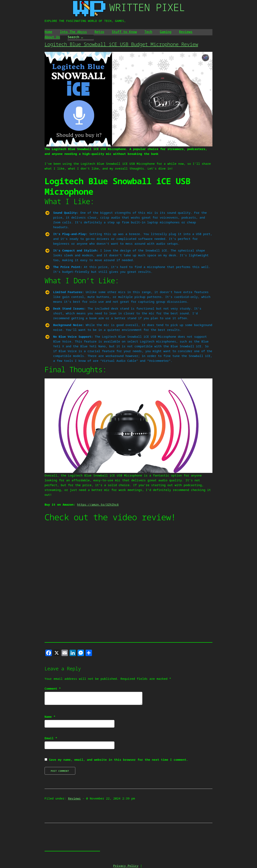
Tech (148, 32)
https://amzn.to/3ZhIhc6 (98, 504)
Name (50, 717)
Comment (53, 688)
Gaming (166, 32)
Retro (99, 32)
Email (51, 738)
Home (48, 32)
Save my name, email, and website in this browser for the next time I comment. (119, 760)
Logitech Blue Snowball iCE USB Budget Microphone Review (121, 44)
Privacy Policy (126, 866)
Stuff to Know (124, 32)
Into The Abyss (73, 32)
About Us (52, 37)
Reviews (186, 32)
